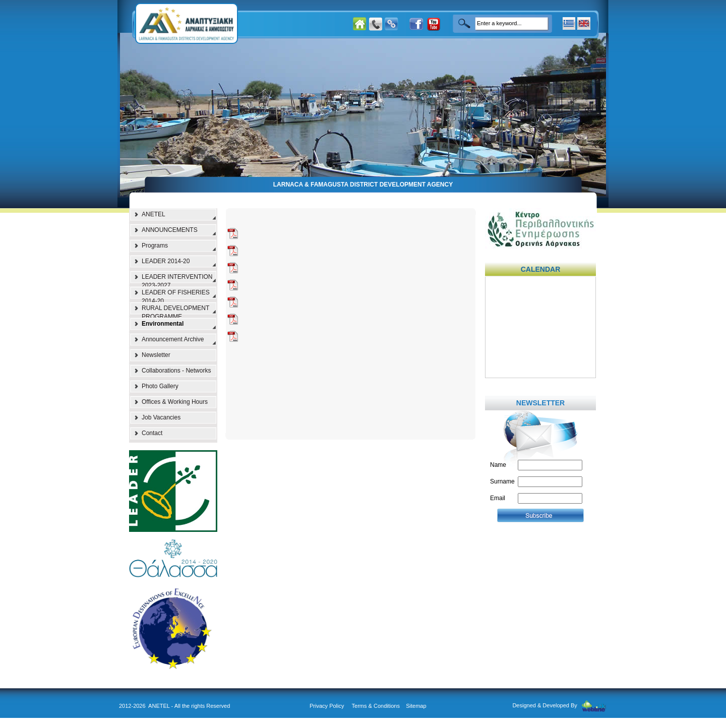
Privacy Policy (327, 706)
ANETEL (154, 214)
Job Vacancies (161, 417)
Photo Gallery (160, 386)
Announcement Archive (173, 339)
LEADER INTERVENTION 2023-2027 (177, 280)
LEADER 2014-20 (166, 261)
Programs (155, 246)
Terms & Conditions (376, 706)
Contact (152, 433)
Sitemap (416, 706)
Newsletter (156, 355)
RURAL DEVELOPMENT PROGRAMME (175, 311)
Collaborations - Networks (176, 371)
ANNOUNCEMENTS (170, 230)
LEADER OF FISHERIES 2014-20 (176, 295)
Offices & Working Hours (175, 402)
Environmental (163, 324)
